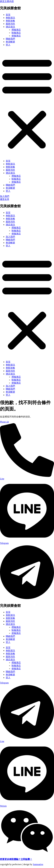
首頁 (8, 15)
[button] (27, 103)
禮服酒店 (16, 30)
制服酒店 (16, 33)
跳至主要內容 (7, 1)
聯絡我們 (10, 39)
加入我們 (10, 237)
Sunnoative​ (38, 864)
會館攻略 (10, 21)
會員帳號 (10, 42)
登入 (8, 45)
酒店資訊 (10, 27)
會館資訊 (10, 18)
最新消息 (10, 24)
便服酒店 (16, 36)
